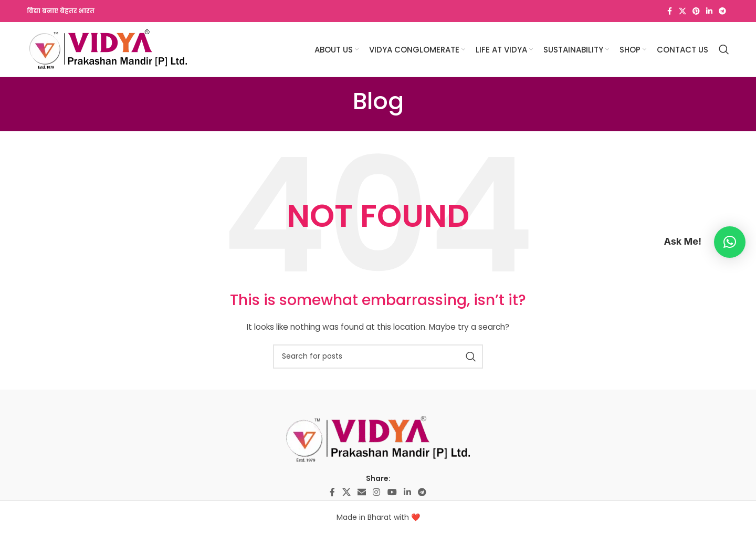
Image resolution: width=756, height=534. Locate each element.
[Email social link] (361, 492)
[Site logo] (108, 49)
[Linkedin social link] (709, 11)
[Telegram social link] (722, 11)
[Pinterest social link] (696, 11)
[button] (730, 242)
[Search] (724, 49)
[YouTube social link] (392, 492)
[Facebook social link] (669, 11)
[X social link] (682, 11)
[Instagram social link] (377, 492)
